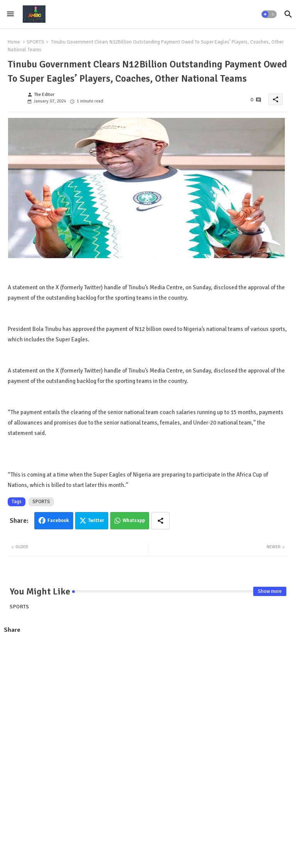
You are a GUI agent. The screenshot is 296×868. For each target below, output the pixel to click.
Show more (270, 591)
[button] (269, 14)
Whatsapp (134, 520)
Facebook (58, 520)
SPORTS (35, 42)
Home (14, 42)
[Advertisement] (148, 696)
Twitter (96, 520)
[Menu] (10, 14)
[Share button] (160, 521)
